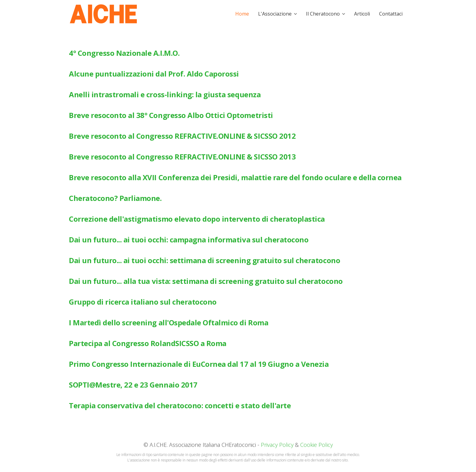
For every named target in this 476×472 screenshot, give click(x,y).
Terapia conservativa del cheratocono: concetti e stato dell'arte (180, 405)
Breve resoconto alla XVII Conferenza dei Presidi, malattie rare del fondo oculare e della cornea (235, 177)
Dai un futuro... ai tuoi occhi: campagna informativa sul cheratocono (189, 240)
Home (242, 14)
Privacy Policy (277, 445)
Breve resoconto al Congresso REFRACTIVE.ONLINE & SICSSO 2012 (182, 136)
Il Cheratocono (323, 14)
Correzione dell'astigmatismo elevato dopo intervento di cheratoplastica (197, 219)
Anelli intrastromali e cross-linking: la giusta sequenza (165, 94)
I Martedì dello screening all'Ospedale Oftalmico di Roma (169, 322)
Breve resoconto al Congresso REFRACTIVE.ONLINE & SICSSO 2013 (182, 157)
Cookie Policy (316, 445)
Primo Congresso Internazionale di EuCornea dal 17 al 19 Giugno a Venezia (199, 364)
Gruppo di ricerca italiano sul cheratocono (143, 302)
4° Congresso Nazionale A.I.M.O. (124, 53)
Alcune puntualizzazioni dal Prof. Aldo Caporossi (154, 74)
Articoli (362, 14)
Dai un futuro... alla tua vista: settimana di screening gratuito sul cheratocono (206, 281)
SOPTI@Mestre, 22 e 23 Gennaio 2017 (133, 385)
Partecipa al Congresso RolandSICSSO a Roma (148, 343)
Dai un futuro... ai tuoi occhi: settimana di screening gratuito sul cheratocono (204, 260)
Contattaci (391, 14)
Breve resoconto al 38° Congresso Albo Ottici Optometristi (171, 115)
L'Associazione (275, 14)
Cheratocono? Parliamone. (115, 198)
